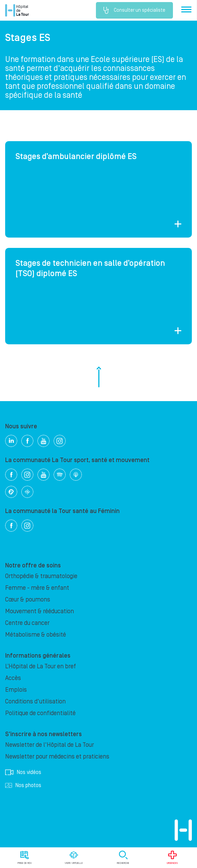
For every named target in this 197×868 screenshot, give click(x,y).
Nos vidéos (23, 772)
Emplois (16, 690)
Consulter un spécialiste (134, 10)
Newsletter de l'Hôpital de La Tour (50, 745)
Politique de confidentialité (40, 713)
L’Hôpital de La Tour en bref (41, 666)
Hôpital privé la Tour (17, 10)
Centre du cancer (27, 623)
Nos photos (23, 785)
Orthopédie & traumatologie (41, 576)
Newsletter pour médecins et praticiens (57, 757)
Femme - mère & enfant (37, 588)
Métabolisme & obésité (36, 635)
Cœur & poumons (28, 600)
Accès (13, 678)
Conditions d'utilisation (35, 702)
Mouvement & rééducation (40, 611)
